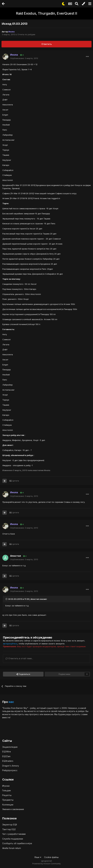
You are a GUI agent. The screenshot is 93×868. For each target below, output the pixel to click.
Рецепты (7, 795)
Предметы (8, 800)
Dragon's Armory (11, 766)
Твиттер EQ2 (9, 829)
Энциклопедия (10, 747)
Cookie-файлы (51, 857)
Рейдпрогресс (10, 770)
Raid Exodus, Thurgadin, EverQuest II (46, 13)
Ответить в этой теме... (19, 658)
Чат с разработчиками (14, 834)
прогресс (34, 714)
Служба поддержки (13, 839)
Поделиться (23, 674)
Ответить (47, 44)
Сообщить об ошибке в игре (17, 843)
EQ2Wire (7, 752)
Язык (38, 857)
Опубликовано (24, 58)
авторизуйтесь (10, 644)
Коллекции (8, 805)
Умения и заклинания (13, 809)
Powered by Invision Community (46, 864)
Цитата (16, 481)
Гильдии (6, 790)
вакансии (49, 714)
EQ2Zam (6, 756)
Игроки (6, 786)
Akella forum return (12, 848)
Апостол (15, 556)
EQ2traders (8, 761)
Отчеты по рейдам (26, 34)
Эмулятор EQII (10, 825)
